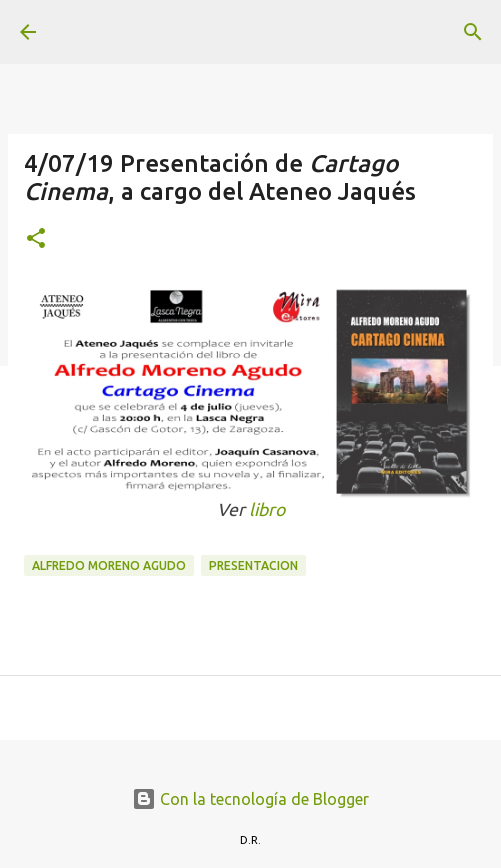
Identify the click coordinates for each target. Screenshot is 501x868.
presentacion (253, 565)
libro (267, 509)
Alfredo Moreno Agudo (109, 565)
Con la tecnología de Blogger (250, 799)
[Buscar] (473, 32)
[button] (36, 239)
